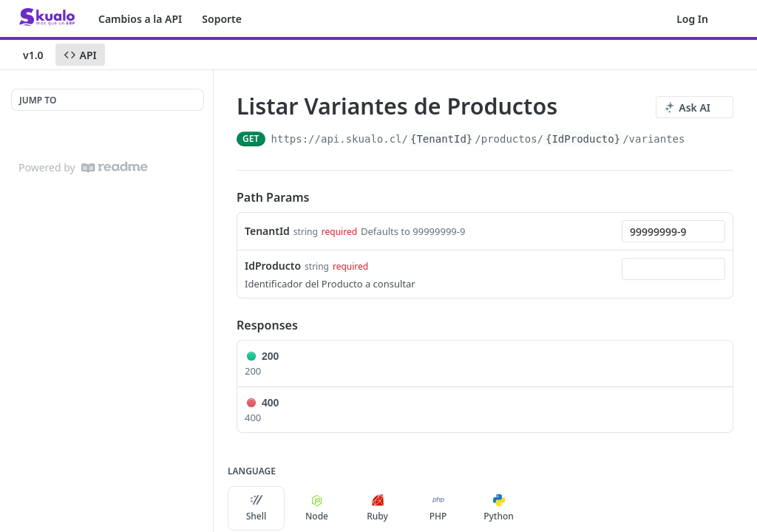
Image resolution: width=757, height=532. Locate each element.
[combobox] (673, 231)
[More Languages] (542, 508)
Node (317, 508)
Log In (692, 19)
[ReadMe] (115, 167)
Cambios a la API (140, 19)
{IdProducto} (583, 139)
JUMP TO (38, 100)
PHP (438, 508)
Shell (257, 508)
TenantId (267, 231)
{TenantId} (441, 139)
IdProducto (273, 266)
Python (499, 508)
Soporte (222, 19)
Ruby (377, 508)
